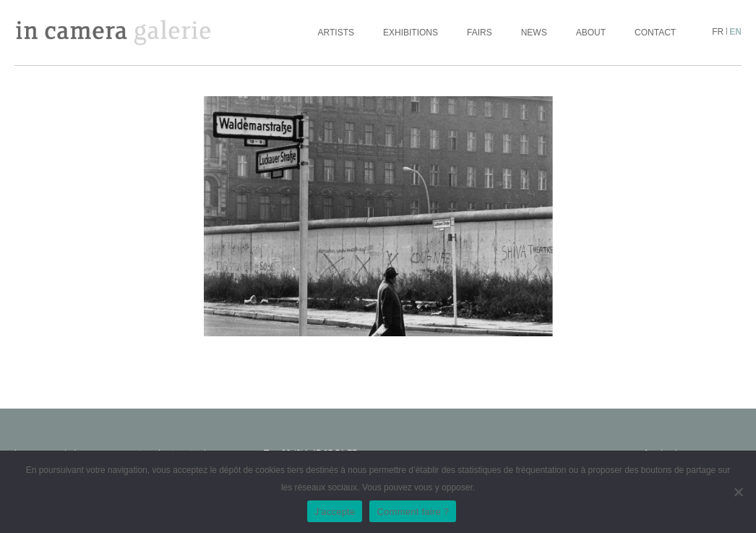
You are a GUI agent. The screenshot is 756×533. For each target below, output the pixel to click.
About (591, 33)
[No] (738, 492)
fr (718, 32)
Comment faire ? (413, 512)
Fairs (480, 33)
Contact (655, 33)
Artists (336, 33)
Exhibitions (411, 33)
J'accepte (335, 512)
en (735, 32)
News (534, 33)
